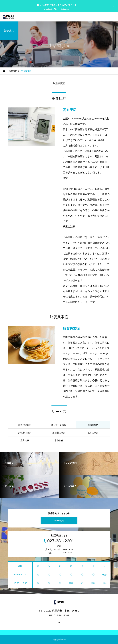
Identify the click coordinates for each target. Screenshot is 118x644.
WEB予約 (59, 521)
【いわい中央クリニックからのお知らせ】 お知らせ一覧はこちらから (56, 7)
